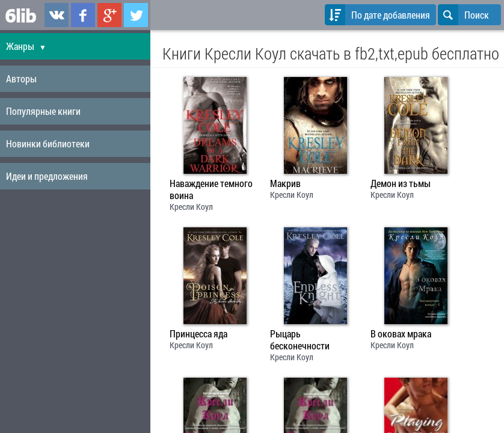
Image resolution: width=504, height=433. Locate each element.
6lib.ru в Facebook (83, 15)
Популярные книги (43, 111)
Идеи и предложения (47, 176)
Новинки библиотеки (48, 143)
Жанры (26, 46)
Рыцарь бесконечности (300, 340)
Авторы (21, 78)
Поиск (463, 15)
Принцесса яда (198, 334)
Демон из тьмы (401, 183)
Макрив (285, 183)
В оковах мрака (401, 334)
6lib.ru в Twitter (136, 15)
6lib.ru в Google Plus (109, 15)
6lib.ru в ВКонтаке (57, 15)
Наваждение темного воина (211, 189)
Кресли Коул (191, 207)
